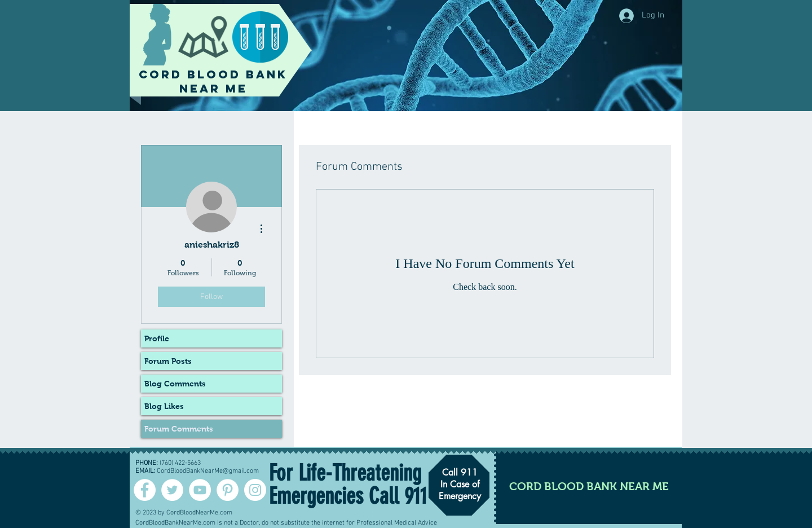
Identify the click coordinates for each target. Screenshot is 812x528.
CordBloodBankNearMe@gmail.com (208, 471)
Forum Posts (168, 361)
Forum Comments (179, 429)
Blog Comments (175, 384)
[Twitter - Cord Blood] (172, 490)
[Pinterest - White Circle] (228, 490)
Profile (157, 338)
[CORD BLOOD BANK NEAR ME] (589, 486)
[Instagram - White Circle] (255, 490)
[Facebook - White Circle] (145, 490)
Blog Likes (164, 406)
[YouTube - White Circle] (200, 490)
